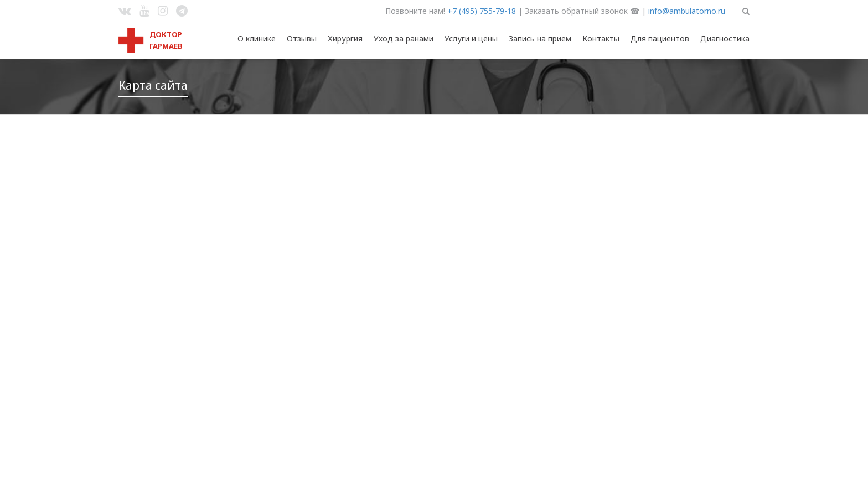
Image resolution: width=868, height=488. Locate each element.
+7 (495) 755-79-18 (482, 11)
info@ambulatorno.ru (687, 11)
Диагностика (725, 38)
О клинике (257, 38)
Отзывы (302, 38)
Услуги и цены (471, 38)
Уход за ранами (404, 38)
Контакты (601, 38)
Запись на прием (540, 38)
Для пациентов (660, 38)
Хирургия (345, 38)
